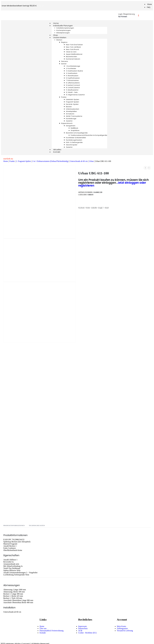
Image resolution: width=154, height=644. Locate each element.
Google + (101, 208)
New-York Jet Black (73, 47)
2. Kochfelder (71, 68)
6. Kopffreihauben (73, 78)
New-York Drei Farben (74, 45)
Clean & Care (71, 52)
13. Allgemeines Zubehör (75, 95)
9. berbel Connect (73, 85)
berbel (64, 64)
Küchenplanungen (64, 30)
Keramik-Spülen (72, 104)
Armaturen (70, 114)
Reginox (64, 42)
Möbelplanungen (63, 33)
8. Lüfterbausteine (73, 83)
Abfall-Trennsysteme (74, 116)
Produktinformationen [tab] (14, 525)
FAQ (149, 7)
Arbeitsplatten (71, 111)
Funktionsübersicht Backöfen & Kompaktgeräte (89, 135)
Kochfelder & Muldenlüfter (76, 138)
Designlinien (71, 126)
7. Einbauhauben (72, 80)
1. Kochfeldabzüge (73, 66)
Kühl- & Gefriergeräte (74, 142)
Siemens (65, 61)
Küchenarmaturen (73, 59)
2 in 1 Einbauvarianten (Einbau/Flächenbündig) (50, 161)
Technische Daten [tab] (37, 525)
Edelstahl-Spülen (73, 99)
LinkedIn (94, 208)
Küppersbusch (67, 123)
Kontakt (57, 152)
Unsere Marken (60, 37)
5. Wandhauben (72, 76)
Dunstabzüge (71, 119)
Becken (69, 107)
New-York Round (72, 49)
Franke (64, 97)
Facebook (81, 208)
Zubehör (69, 121)
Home (6, 161)
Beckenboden (71, 57)
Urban (91, 161)
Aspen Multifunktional (74, 54)
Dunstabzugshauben (74, 140)
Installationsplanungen (65, 28)
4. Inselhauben (72, 73)
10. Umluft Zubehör (73, 88)
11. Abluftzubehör (72, 90)
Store (150, 4)
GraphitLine (75, 130)
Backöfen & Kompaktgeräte (77, 133)
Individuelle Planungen (63, 26)
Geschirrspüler (72, 145)
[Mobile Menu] (4, 15)
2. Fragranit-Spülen (23, 161)
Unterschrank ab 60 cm (79, 161)
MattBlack (74, 128)
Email (107, 208)
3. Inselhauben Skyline (74, 71)
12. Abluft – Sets (72, 92)
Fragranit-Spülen (72, 102)
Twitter (88, 208)
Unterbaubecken (73, 109)
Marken (59, 40)
